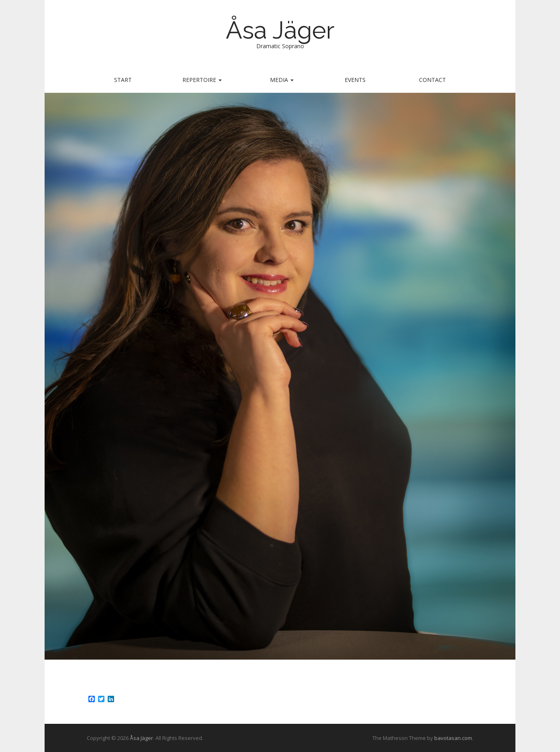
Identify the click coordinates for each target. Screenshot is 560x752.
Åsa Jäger (280, 30)
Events (355, 80)
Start (123, 80)
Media (282, 80)
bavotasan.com (453, 738)
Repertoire (202, 80)
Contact (432, 80)
